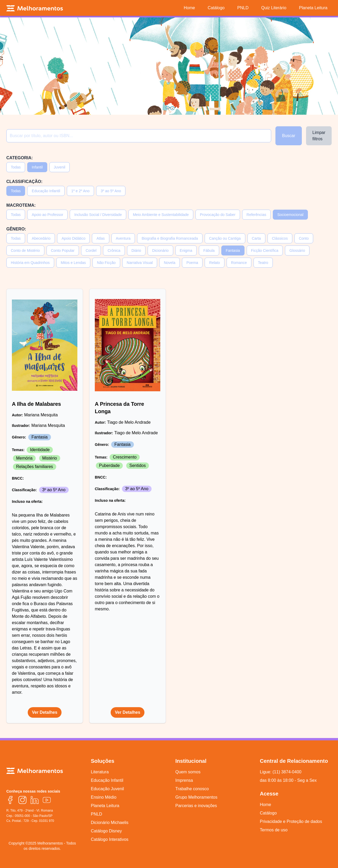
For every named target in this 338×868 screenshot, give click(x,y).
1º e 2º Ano (80, 191)
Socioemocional (290, 215)
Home (266, 805)
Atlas (100, 238)
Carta (256, 238)
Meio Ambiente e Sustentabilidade (161, 215)
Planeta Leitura (105, 806)
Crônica (114, 250)
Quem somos (188, 772)
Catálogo (268, 813)
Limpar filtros (319, 136)
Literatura (100, 772)
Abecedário (41, 238)
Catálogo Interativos (110, 839)
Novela (170, 263)
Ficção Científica (265, 250)
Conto (304, 238)
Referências (257, 215)
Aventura (123, 238)
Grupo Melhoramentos (196, 797)
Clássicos (280, 238)
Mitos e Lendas (73, 263)
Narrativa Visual (140, 263)
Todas (16, 167)
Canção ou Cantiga (225, 238)
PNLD (97, 814)
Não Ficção (106, 263)
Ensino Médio (104, 797)
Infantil (37, 167)
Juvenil (60, 167)
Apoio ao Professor (47, 215)
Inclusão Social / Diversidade (98, 215)
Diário (136, 250)
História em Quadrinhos (30, 263)
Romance (239, 263)
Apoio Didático (73, 238)
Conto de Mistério (25, 250)
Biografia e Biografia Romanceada (170, 238)
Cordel (91, 250)
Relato (214, 263)
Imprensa (184, 780)
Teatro (263, 263)
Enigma (186, 250)
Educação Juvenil (107, 789)
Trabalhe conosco (192, 789)
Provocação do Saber (218, 215)
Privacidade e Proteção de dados (291, 821)
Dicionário (160, 250)
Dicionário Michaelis (110, 823)
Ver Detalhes (45, 712)
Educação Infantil (46, 191)
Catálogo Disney (106, 831)
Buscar (289, 136)
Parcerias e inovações (196, 806)
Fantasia (233, 250)
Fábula (209, 250)
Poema (192, 263)
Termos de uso (274, 830)
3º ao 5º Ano (111, 191)
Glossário (297, 250)
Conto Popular (63, 250)
